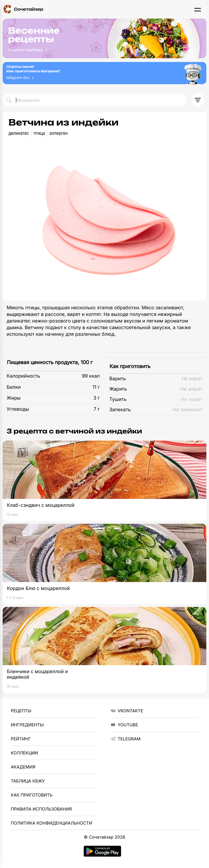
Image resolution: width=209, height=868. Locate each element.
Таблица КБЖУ (28, 781)
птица (39, 133)
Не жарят (191, 389)
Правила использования (41, 809)
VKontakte (127, 711)
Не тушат (192, 399)
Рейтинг (21, 739)
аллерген (59, 133)
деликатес (19, 133)
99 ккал (91, 376)
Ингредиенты (27, 725)
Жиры (14, 398)
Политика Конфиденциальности (51, 823)
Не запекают (188, 410)
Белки (14, 387)
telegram (125, 739)
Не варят (192, 379)
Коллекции (24, 753)
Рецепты (21, 711)
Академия (23, 767)
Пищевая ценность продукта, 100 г (50, 362)
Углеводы (18, 409)
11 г (96, 387)
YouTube (124, 725)
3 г (97, 398)
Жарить (118, 389)
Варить (117, 379)
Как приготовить (130, 366)
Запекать (120, 410)
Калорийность (23, 376)
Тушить (118, 399)
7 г (97, 409)
